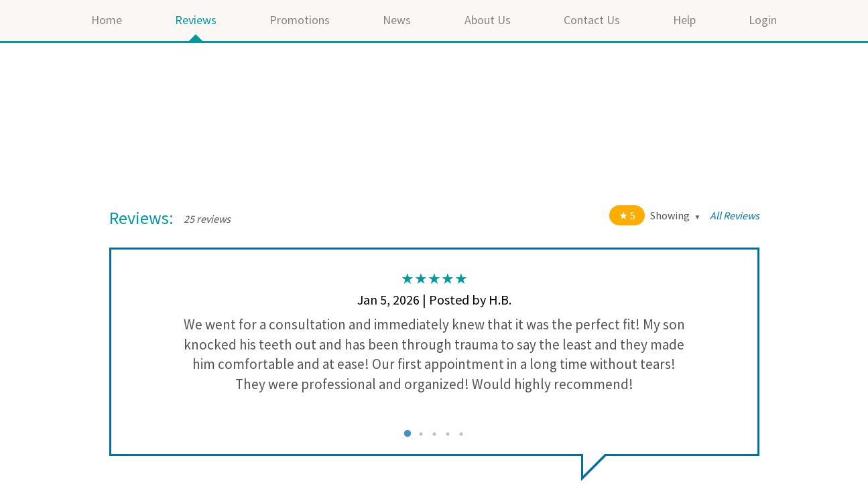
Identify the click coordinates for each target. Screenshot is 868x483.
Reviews (196, 20)
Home (107, 20)
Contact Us (592, 20)
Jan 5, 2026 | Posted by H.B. (434, 300)
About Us (488, 20)
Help (684, 20)
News (397, 20)
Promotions (300, 20)
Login (763, 20)
